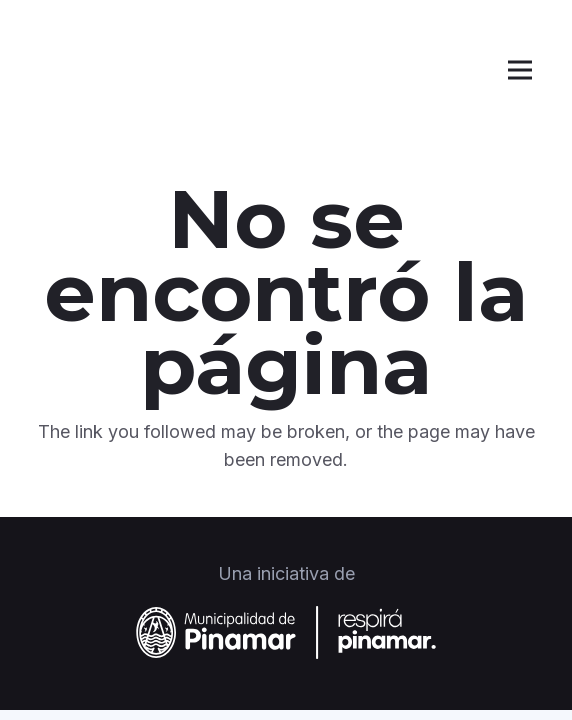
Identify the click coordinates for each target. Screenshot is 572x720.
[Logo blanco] (123, 70)
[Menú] (520, 70)
